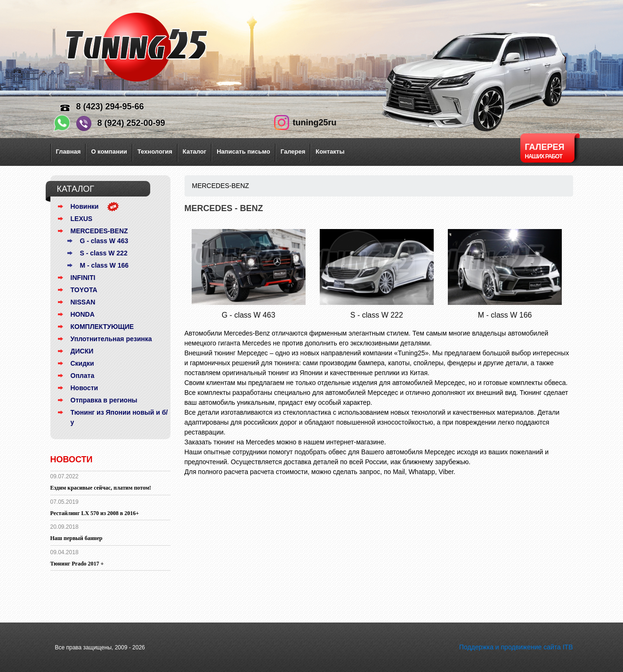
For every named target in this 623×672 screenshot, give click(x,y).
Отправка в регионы (104, 400)
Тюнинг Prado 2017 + (77, 564)
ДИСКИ (82, 351)
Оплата (83, 376)
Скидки (82, 363)
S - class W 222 (104, 253)
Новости (85, 388)
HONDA (83, 314)
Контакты (330, 152)
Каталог (194, 152)
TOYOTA (84, 290)
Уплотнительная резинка (111, 339)
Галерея (293, 152)
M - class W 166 (105, 265)
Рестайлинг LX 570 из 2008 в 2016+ (95, 513)
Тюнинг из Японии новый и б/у (119, 417)
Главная (69, 152)
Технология (155, 152)
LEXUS (82, 219)
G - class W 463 (104, 241)
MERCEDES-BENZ (99, 231)
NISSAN (83, 302)
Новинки (85, 206)
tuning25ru (315, 123)
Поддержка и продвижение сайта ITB (516, 647)
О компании (109, 152)
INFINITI (83, 278)
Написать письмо (243, 152)
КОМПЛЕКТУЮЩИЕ (102, 327)
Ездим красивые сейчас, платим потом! (101, 488)
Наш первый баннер (77, 538)
